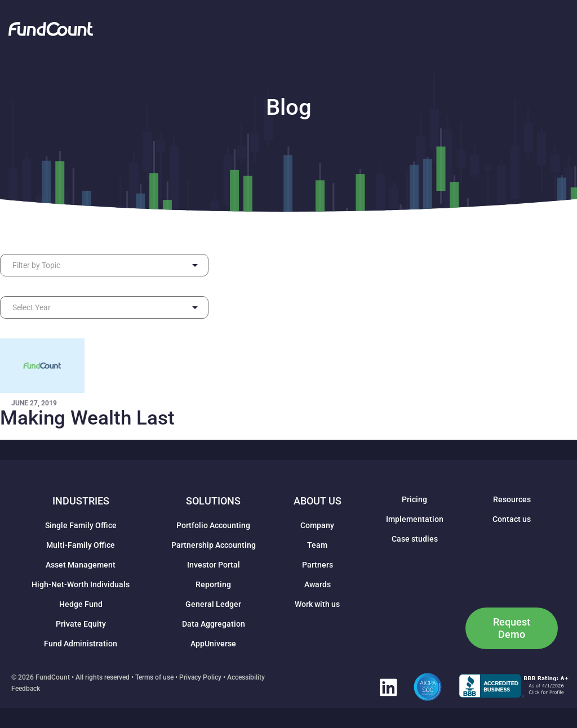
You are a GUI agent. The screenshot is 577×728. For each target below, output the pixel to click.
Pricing (414, 499)
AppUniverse (213, 644)
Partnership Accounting (214, 545)
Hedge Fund (81, 604)
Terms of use (154, 677)
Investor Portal (214, 565)
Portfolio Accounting (213, 525)
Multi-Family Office (81, 545)
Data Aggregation (214, 624)
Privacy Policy (200, 677)
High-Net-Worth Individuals (81, 584)
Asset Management (81, 565)
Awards (318, 584)
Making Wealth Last (87, 418)
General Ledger (213, 604)
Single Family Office (81, 525)
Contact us (512, 519)
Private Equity (81, 624)
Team (317, 545)
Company (317, 525)
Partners (318, 565)
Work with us (317, 604)
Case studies (415, 539)
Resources (512, 499)
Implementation (415, 519)
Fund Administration (81, 644)
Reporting (213, 584)
